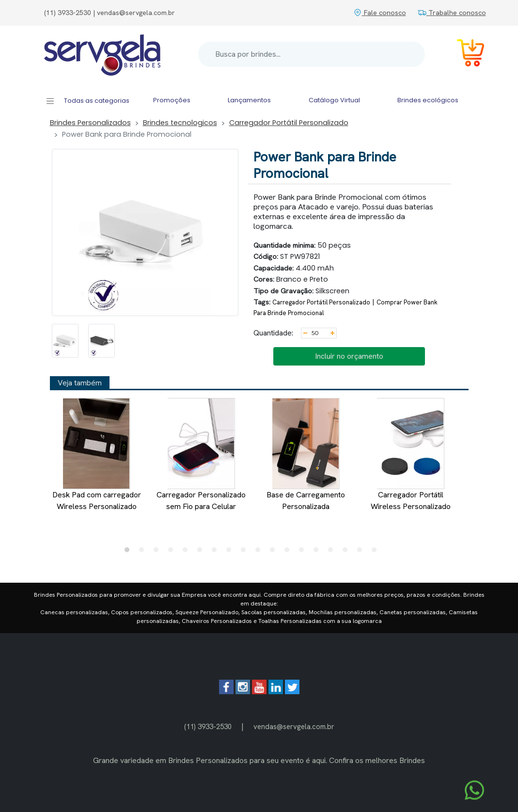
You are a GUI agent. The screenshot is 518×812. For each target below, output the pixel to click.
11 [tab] (275, 552)
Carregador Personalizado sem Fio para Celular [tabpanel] (201, 455)
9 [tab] (246, 552)
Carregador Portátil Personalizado (289, 123)
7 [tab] (217, 552)
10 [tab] (260, 552)
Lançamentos (249, 100)
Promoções (172, 100)
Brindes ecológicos (428, 100)
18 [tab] (377, 552)
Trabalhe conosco (452, 13)
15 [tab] (333, 552)
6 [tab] (202, 552)
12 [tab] (289, 552)
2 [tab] (144, 552)
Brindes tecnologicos (180, 123)
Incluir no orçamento (349, 356)
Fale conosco (380, 13)
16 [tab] (347, 552)
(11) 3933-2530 (208, 726)
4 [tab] (173, 552)
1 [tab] (129, 552)
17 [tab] (362, 552)
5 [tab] (188, 552)
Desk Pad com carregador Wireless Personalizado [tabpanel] (96, 455)
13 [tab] (304, 552)
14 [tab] (318, 552)
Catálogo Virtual (334, 100)
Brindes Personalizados (90, 123)
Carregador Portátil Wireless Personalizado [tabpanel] (410, 455)
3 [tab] (158, 552)
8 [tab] (231, 552)
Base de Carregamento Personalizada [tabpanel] (306, 455)
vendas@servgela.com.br (294, 726)
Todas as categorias (87, 101)
